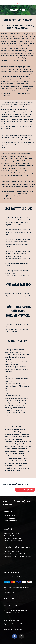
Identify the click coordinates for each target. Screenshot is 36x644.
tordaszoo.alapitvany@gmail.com (19, 588)
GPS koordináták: (9, 536)
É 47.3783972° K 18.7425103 (13, 538)
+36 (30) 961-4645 (10, 516)
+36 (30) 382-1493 (10, 518)
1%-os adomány (9, 592)
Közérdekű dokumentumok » (14, 620)
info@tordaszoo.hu (10, 523)
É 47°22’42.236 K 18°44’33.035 (13, 541)
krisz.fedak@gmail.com (11, 520)
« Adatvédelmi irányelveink (13, 629)
